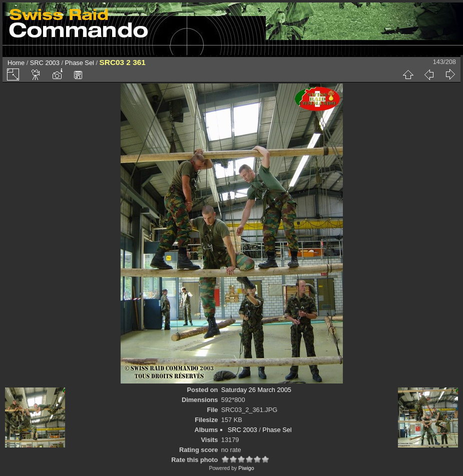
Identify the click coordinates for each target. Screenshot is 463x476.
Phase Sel (80, 63)
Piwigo (246, 468)
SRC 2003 (45, 63)
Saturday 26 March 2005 (256, 390)
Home (16, 63)
